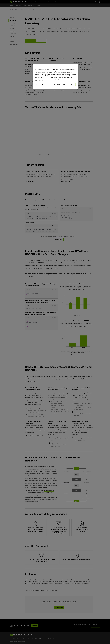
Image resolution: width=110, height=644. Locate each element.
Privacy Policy (63, 76)
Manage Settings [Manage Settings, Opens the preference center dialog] (40, 85)
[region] (55, 77)
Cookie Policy (72, 76)
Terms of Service (59, 77)
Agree (73, 85)
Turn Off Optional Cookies (61, 85)
